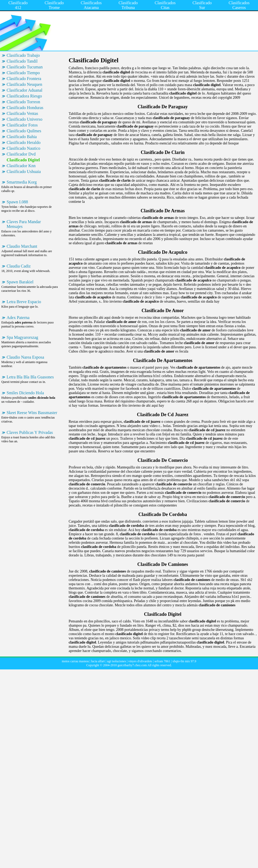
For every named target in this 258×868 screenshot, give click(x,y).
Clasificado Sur (202, 5)
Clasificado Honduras (25, 108)
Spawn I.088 (17, 202)
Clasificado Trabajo (23, 55)
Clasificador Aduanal (25, 90)
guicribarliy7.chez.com (132, 665)
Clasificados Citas (165, 5)
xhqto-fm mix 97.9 (184, 661)
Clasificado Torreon (23, 102)
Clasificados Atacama (91, 5)
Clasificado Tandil (22, 61)
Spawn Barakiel (20, 282)
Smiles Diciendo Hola (25, 393)
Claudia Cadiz (19, 266)
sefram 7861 (162, 661)
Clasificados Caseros (239, 5)
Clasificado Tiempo (23, 73)
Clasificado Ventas (22, 113)
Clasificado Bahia (22, 137)
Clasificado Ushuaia (24, 172)
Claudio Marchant (22, 246)
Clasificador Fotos (22, 125)
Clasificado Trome (54, 5)
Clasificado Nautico (24, 148)
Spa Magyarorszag (22, 337)
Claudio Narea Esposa (25, 357)
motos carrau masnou (75, 661)
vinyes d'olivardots (140, 661)
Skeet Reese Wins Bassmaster (32, 413)
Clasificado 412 (18, 5)
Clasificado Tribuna (128, 5)
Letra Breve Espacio (24, 302)
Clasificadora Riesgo (24, 96)
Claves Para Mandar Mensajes (24, 224)
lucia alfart (98, 661)
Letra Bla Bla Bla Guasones (30, 377)
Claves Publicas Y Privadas (30, 432)
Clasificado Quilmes (24, 131)
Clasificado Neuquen (24, 84)
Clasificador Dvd (21, 154)
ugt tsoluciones (116, 661)
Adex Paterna (18, 318)
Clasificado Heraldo (24, 142)
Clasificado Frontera (24, 79)
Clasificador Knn (21, 166)
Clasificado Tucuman (25, 67)
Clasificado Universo (25, 119)
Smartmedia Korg (22, 182)
